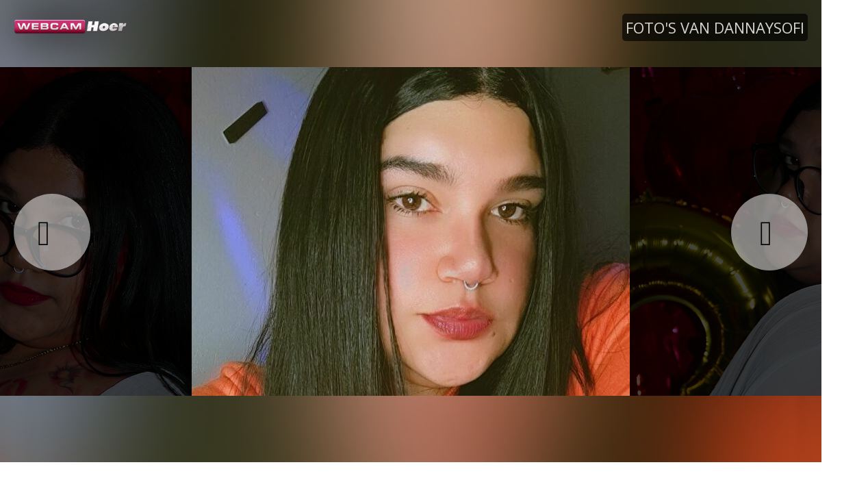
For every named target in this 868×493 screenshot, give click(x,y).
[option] (411, 231)
